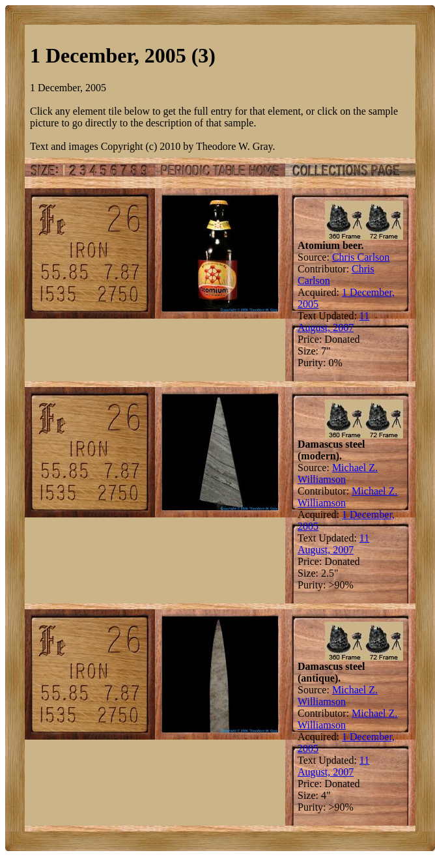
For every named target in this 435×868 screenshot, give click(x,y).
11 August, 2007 (333, 322)
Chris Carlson (361, 257)
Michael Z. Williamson (338, 473)
